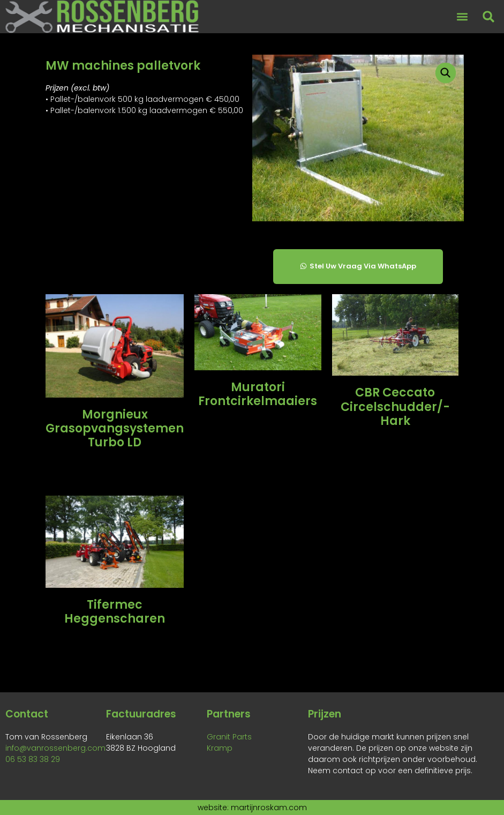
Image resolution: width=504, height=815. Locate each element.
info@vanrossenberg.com (55, 748)
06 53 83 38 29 (33, 759)
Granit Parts (229, 737)
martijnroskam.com (269, 807)
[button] (462, 17)
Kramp (220, 748)
